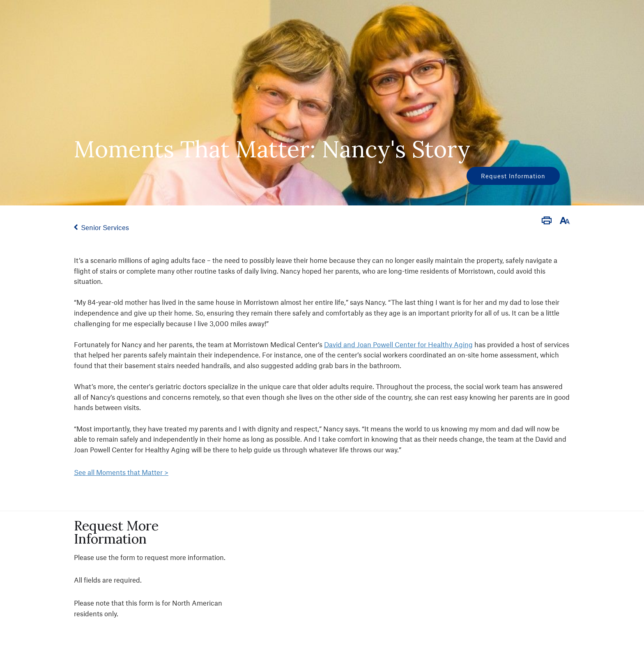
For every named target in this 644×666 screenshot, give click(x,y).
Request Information (513, 176)
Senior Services (105, 227)
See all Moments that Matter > (121, 472)
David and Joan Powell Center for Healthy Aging (398, 344)
